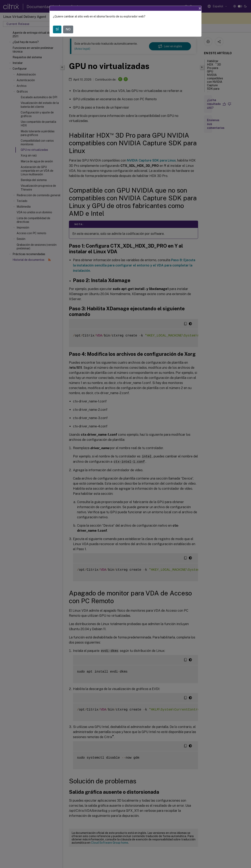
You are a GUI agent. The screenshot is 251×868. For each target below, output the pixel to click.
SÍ (57, 24)
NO (68, 24)
